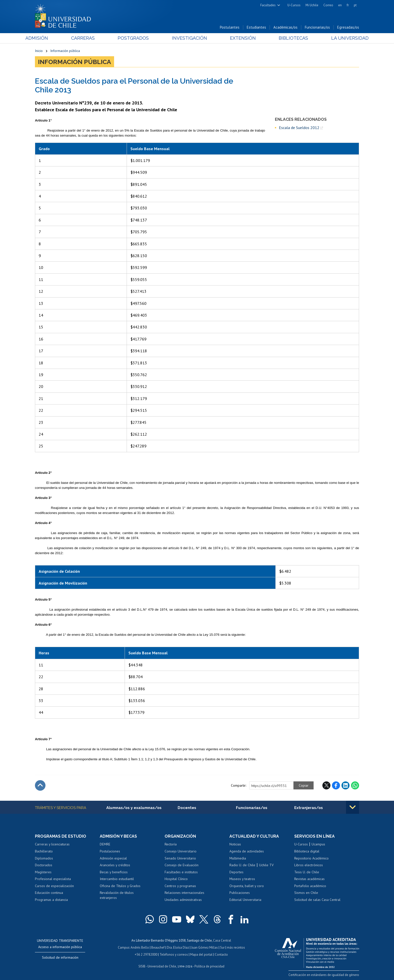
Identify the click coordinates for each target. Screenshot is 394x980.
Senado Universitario (180, 858)
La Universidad (340, 38)
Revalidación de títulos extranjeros (117, 895)
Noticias (235, 844)
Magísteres (43, 872)
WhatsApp (355, 785)
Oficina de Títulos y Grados (120, 886)
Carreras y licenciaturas (52, 844)
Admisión (46, 38)
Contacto (221, 955)
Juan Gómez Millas (205, 947)
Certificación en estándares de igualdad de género (324, 975)
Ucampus (318, 844)
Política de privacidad (209, 966)
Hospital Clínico (176, 879)
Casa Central (222, 940)
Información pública (65, 51)
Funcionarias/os (317, 27)
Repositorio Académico (311, 858)
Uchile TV (266, 865)
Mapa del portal (201, 955)
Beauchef (158, 947)
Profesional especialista (53, 879)
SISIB (142, 966)
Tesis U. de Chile (307, 872)
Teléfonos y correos (174, 955)
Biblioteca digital (307, 851)
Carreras (89, 38)
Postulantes (230, 27)
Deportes (236, 872)
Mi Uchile (312, 5)
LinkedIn (346, 785)
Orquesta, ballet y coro (247, 886)
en (340, 5)
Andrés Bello (140, 947)
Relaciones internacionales (184, 893)
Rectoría (171, 844)
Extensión (240, 38)
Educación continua (49, 893)
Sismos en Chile (306, 893)
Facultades (268, 5)
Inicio (39, 51)
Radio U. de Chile (242, 865)
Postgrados (136, 38)
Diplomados (44, 858)
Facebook (336, 785)
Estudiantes (256, 27)
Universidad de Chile (162, 966)
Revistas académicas (309, 879)
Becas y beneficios (114, 872)
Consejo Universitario (181, 851)
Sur (222, 947)
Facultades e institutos (181, 872)
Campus (124, 947)
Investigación (189, 38)
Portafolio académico (310, 886)
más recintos (236, 947)
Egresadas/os (348, 27)
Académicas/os (285, 27)
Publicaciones (240, 893)
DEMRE (105, 844)
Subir (40, 785)
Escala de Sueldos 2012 (299, 128)
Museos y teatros (242, 879)
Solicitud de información (60, 957)
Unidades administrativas (183, 900)
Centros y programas (180, 886)
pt (355, 5)
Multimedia (238, 858)
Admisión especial (113, 858)
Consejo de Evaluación (182, 865)
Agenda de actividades (247, 851)
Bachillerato (44, 851)
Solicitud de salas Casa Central (317, 900)
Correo (328, 5)
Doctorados (44, 865)
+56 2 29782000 (146, 955)
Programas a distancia (51, 900)
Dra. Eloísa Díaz (178, 947)
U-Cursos (294, 5)
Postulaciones (110, 851)
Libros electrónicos (309, 865)
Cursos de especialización (54, 886)
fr (348, 5)
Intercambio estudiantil (117, 879)
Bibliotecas (287, 38)
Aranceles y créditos (115, 865)
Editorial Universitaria (245, 900)
